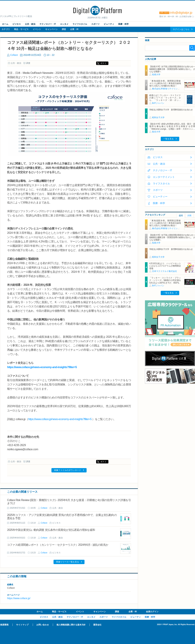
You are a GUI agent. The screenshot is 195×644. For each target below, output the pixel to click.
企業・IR (74, 29)
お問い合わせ (43, 625)
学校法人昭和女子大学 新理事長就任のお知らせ (171, 110)
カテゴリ (6, 29)
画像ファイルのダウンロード (68, 470)
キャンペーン (51, 29)
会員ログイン (152, 612)
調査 (64, 29)
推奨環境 (4, 625)
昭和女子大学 (158, 118)
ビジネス (17, 24)
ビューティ (109, 24)
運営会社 (97, 625)
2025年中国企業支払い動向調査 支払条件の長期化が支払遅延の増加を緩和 (51, 530)
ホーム (5, 24)
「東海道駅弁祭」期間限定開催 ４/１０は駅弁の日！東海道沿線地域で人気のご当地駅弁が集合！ (166, 83)
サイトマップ (22, 625)
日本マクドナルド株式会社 (165, 271)
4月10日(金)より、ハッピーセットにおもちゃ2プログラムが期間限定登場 (165, 266)
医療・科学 (123, 24)
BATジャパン (158, 103)
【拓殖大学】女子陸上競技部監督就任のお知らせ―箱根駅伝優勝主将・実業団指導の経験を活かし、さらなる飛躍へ (172, 69)
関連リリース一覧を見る (68, 562)
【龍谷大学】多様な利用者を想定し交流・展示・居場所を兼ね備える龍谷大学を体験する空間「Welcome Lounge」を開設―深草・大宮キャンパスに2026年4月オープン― (172, 128)
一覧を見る (169, 139)
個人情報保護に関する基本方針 (71, 625)
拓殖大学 (156, 75)
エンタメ (64, 24)
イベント (37, 29)
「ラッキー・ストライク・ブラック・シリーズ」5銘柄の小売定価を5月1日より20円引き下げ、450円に (165, 280)
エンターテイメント (164, 177)
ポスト (104, 63)
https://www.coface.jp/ (19, 598)
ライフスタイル (80, 24)
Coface (14, 55)
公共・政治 (30, 24)
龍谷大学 (156, 132)
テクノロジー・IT (48, 24)
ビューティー (160, 197)
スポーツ (95, 24)
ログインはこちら (181, 29)
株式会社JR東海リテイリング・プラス (170, 89)
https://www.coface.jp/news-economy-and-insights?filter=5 (42, 367)
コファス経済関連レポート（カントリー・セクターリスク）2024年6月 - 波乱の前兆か (58, 545)
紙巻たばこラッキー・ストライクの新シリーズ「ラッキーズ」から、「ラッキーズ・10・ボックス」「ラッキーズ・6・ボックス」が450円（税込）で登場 (165, 100)
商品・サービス (21, 29)
